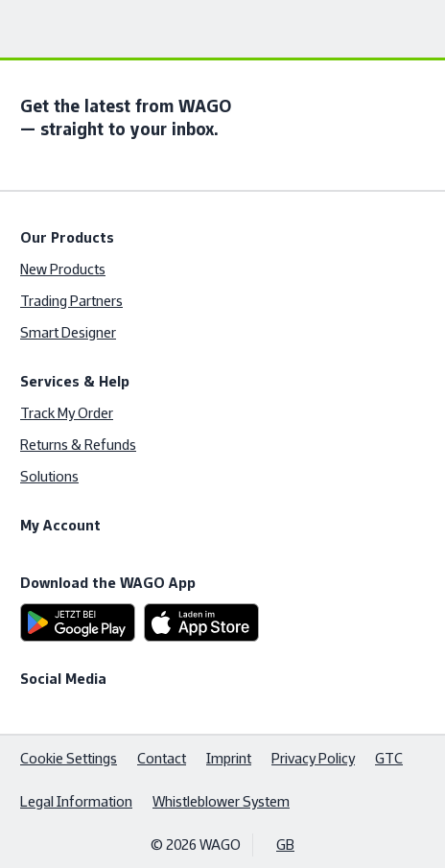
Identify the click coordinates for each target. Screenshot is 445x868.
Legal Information (76, 801)
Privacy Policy (313, 758)
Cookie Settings (69, 758)
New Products (63, 269)
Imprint (229, 758)
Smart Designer (68, 332)
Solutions (49, 476)
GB (285, 845)
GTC (389, 758)
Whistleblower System (221, 801)
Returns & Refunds (78, 445)
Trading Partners (71, 301)
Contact (162, 758)
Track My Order (67, 413)
